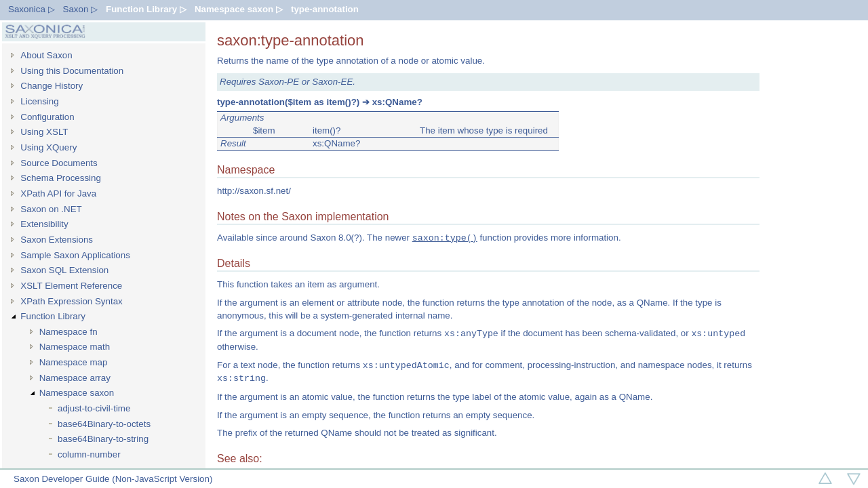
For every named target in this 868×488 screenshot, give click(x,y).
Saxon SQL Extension (64, 270)
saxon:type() (445, 238)
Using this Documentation (72, 71)
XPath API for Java (58, 194)
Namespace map (74, 362)
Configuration (47, 117)
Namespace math (75, 347)
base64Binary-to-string (103, 439)
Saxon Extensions (57, 240)
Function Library (53, 316)
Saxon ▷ (81, 9)
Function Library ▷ (146, 9)
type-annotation (325, 9)
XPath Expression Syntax (71, 301)
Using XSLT (44, 132)
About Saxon (46, 55)
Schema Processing (61, 178)
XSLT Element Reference (71, 286)
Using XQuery (48, 147)
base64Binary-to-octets (104, 424)
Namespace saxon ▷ (239, 9)
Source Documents (59, 163)
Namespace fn (68, 332)
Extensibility (44, 224)
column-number (89, 454)
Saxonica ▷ (32, 9)
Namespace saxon (77, 393)
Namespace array (75, 378)
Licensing (39, 101)
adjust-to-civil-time (94, 408)
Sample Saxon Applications (75, 255)
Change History (52, 86)
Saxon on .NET (51, 209)
